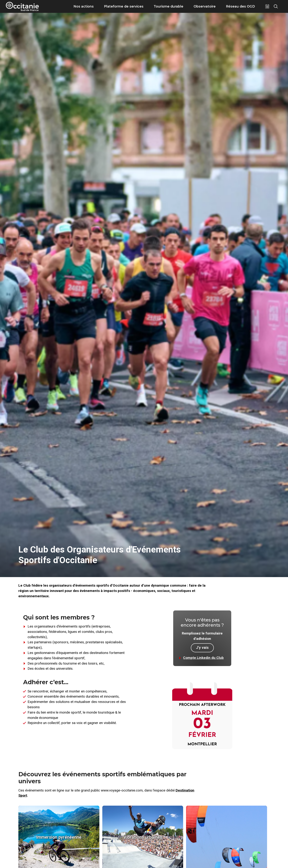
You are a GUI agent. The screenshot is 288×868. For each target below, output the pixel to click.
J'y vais (202, 648)
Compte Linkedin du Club (203, 658)
